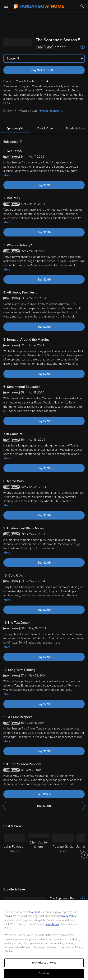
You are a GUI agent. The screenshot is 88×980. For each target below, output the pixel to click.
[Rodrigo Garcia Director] (63, 855)
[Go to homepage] (39, 6)
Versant (35, 914)
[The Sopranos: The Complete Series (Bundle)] (53, 901)
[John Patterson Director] (14, 855)
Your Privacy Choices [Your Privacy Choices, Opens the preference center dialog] (44, 965)
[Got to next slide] (84, 855)
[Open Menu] (6, 6)
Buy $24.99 (51, 70)
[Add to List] (83, 47)
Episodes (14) (15, 128)
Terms (8, 919)
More (7, 175)
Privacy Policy (68, 919)
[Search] (82, 6)
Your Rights (52, 927)
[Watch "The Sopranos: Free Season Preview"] (44, 794)
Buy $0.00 (44, 806)
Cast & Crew (45, 128)
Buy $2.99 (44, 185)
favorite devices (51, 111)
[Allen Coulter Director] (39, 855)
